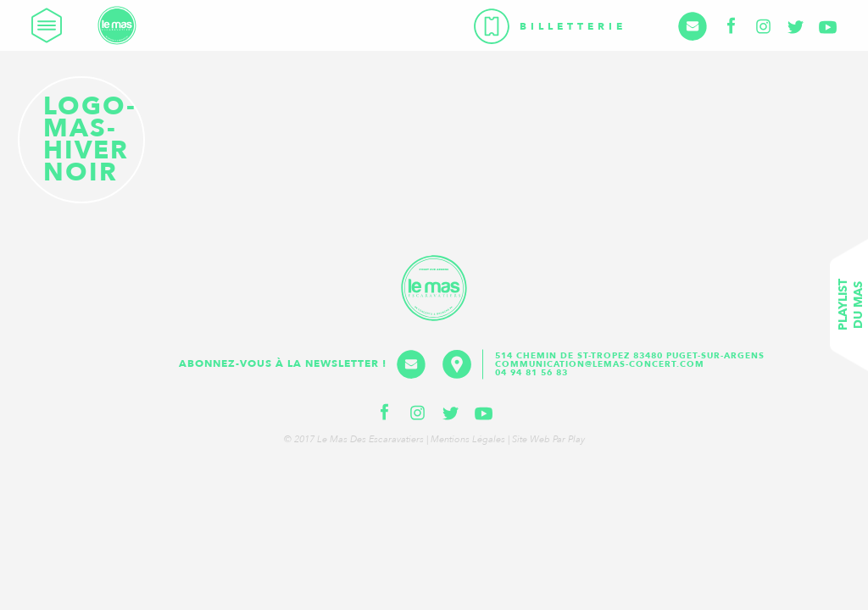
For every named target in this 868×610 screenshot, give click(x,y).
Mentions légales (468, 439)
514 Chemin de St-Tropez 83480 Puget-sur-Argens (632, 356)
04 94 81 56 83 (531, 373)
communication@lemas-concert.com (600, 364)
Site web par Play (548, 439)
